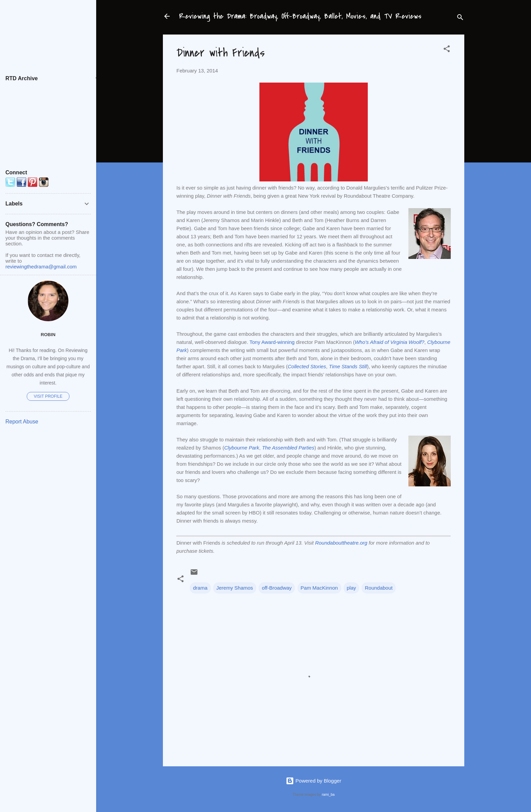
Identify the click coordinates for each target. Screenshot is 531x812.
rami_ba (328, 794)
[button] (447, 50)
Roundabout (379, 588)
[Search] (460, 18)
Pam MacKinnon (319, 588)
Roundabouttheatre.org (341, 543)
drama (200, 588)
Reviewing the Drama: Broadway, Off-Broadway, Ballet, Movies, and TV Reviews (300, 16)
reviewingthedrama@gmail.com (41, 267)
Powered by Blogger (313, 781)
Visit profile (48, 396)
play (352, 588)
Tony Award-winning (272, 342)
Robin (48, 335)
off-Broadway (277, 588)
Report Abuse (22, 422)
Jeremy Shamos (235, 588)
